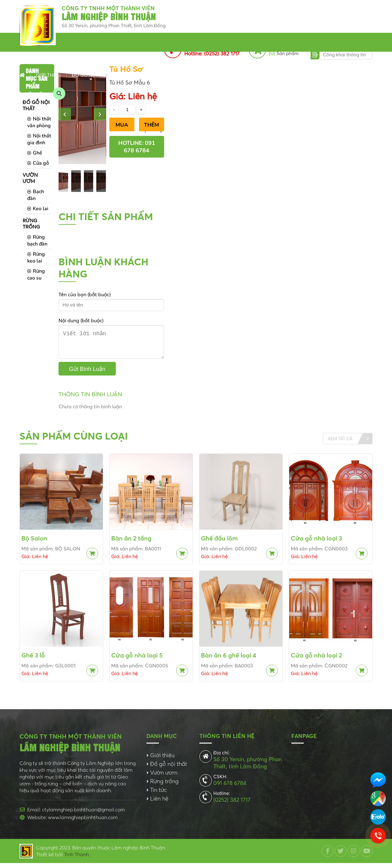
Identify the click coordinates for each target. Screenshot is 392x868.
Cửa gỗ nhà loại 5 (137, 660)
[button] (65, 114)
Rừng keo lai (36, 258)
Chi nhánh (244, 75)
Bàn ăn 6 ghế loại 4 (229, 660)
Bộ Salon (34, 543)
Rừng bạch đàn (37, 241)
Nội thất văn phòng (39, 122)
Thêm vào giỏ (152, 126)
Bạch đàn (36, 195)
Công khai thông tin (344, 55)
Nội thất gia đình (39, 139)
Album (302, 75)
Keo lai (38, 209)
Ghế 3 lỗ (33, 660)
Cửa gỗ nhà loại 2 (316, 660)
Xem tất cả (340, 444)
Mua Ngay (122, 126)
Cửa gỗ (38, 163)
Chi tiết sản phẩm (106, 217)
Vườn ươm (134, 75)
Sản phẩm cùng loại (74, 441)
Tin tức (210, 75)
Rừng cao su (36, 275)
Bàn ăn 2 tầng (131, 543)
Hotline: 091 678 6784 (137, 147)
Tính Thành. (77, 859)
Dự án (275, 75)
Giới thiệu (48, 75)
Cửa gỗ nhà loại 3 (316, 543)
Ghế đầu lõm (219, 543)
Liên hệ (34, 94)
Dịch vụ (331, 75)
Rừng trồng (174, 75)
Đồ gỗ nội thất (91, 75)
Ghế (35, 153)
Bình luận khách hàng (103, 268)
